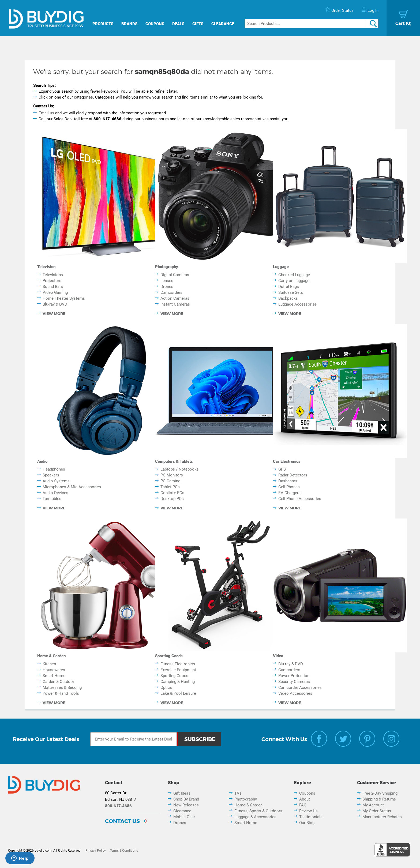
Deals (178, 24)
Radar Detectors (293, 475)
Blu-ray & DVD (55, 304)
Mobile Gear (184, 817)
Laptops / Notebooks (180, 469)
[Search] (312, 23)
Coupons (155, 24)
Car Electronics (287, 461)
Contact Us (122, 821)
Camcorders (171, 292)
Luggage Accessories (298, 304)
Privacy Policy (96, 851)
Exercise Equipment (178, 670)
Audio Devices (55, 493)
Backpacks (288, 298)
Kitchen (49, 664)
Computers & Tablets (174, 461)
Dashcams (288, 481)
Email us (46, 113)
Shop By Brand (186, 799)
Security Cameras (294, 682)
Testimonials (311, 817)
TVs (238, 793)
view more (54, 314)
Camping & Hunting (178, 682)
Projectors (52, 281)
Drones (167, 287)
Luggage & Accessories (255, 817)
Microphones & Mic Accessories (72, 487)
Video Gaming (55, 292)
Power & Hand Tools (61, 693)
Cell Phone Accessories (300, 499)
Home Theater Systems (64, 298)
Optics (166, 687)
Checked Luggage (294, 275)
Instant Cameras (175, 304)
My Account (373, 805)
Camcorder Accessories (300, 687)
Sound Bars (53, 287)
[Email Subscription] (134, 739)
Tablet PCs (170, 487)
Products (103, 24)
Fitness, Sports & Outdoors (258, 811)
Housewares (54, 670)
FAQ (303, 805)
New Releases (186, 805)
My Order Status (377, 811)
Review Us (308, 811)
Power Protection (294, 676)
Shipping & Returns (379, 799)
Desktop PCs (172, 499)
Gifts (198, 24)
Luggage (281, 267)
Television (46, 267)
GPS (282, 469)
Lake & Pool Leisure (178, 693)
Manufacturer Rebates (382, 817)
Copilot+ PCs (172, 493)
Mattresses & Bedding (62, 687)
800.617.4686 (118, 806)
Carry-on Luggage (294, 281)
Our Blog (307, 823)
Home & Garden (51, 656)
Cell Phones (289, 487)
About (305, 799)
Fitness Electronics (178, 664)
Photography (167, 267)
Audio (42, 461)
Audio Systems (56, 481)
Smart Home (54, 676)
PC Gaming (170, 481)
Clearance (223, 24)
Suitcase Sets (291, 292)
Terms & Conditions (124, 851)
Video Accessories (295, 693)
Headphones (54, 469)
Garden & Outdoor (58, 682)
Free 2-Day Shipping (380, 793)
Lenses (167, 281)
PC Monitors (172, 475)
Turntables (52, 499)
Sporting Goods (169, 656)
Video (278, 656)
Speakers (51, 475)
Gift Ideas (182, 793)
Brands (129, 24)
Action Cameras (175, 298)
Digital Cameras (175, 275)
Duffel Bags (289, 287)
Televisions (53, 275)
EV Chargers (289, 493)
